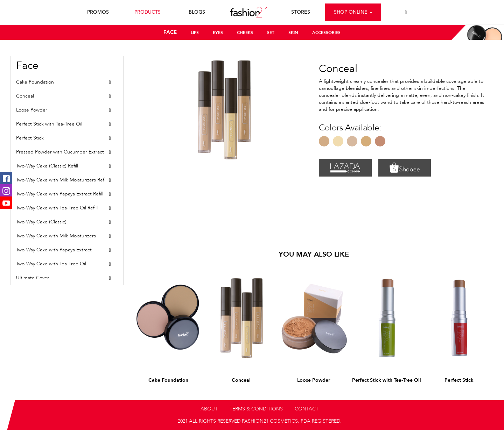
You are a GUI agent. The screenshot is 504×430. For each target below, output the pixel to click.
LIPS (195, 33)
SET (271, 33)
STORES (301, 12)
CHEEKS (245, 33)
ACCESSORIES (326, 33)
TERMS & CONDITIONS (256, 409)
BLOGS (197, 12)
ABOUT (209, 409)
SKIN (293, 33)
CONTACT (307, 409)
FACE (170, 32)
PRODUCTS (148, 12)
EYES (218, 33)
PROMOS (98, 12)
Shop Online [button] (353, 12)
